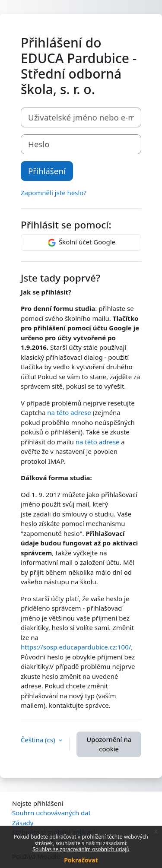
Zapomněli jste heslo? (54, 193)
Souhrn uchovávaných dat (51, 813)
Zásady (23, 823)
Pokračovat (81, 860)
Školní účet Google (81, 243)
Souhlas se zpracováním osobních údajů (81, 849)
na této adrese (69, 412)
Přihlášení (47, 171)
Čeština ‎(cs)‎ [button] (39, 740)
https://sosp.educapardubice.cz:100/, (77, 647)
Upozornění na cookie (109, 744)
